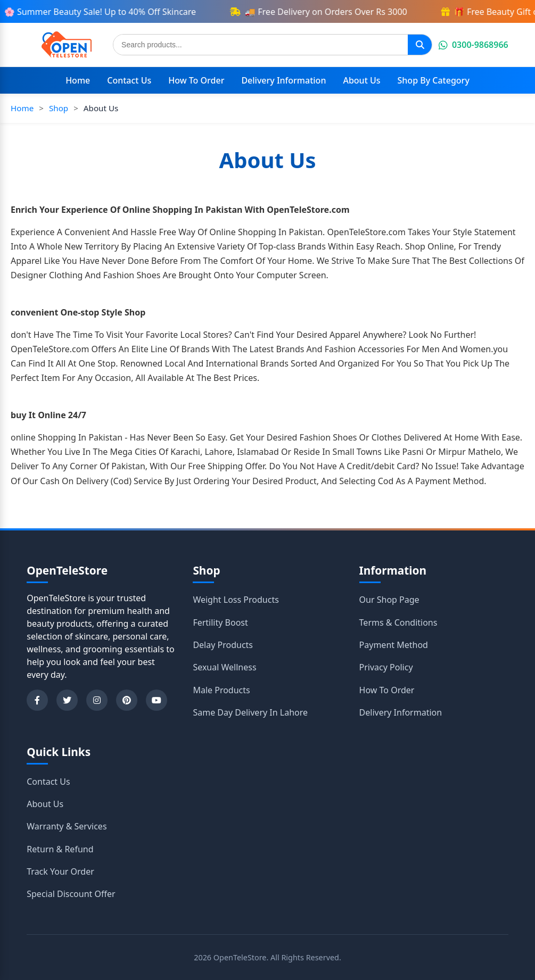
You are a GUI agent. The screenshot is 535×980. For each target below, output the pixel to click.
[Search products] (261, 45)
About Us (361, 80)
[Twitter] (67, 700)
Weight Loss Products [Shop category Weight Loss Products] (236, 600)
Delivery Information (283, 80)
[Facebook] (37, 700)
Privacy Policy (386, 667)
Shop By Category (434, 80)
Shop (59, 108)
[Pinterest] (127, 700)
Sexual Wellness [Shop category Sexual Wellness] (224, 667)
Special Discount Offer (71, 894)
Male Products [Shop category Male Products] (221, 690)
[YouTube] (157, 700)
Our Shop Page (389, 600)
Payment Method (394, 645)
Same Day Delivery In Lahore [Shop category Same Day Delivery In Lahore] (250, 712)
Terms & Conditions (398, 622)
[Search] (420, 45)
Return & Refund (60, 849)
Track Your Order (60, 871)
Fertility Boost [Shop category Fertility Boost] (220, 622)
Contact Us (129, 80)
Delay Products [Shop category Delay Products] (223, 645)
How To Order (196, 80)
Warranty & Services (67, 826)
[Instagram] (97, 700)
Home (78, 80)
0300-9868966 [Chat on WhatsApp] (474, 45)
